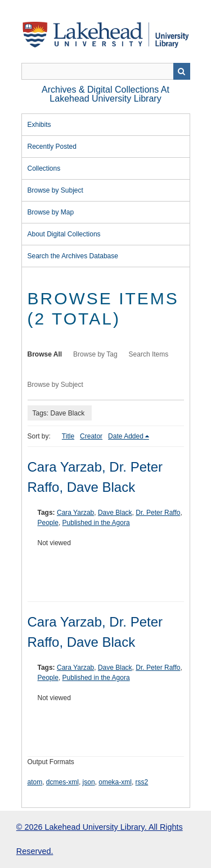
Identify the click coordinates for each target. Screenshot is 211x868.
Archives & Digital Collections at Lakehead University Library (105, 94)
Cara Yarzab (75, 513)
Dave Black (115, 513)
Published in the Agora (96, 523)
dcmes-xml (62, 782)
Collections (44, 168)
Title (68, 436)
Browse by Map (51, 212)
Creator (91, 436)
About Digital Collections (64, 234)
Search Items (149, 354)
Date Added (126, 436)
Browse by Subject (55, 190)
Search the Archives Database (73, 256)
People (48, 523)
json (89, 782)
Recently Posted (52, 147)
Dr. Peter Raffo (158, 513)
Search (182, 71)
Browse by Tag (95, 354)
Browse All (45, 354)
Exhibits (39, 125)
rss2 (142, 782)
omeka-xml (115, 782)
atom (35, 782)
